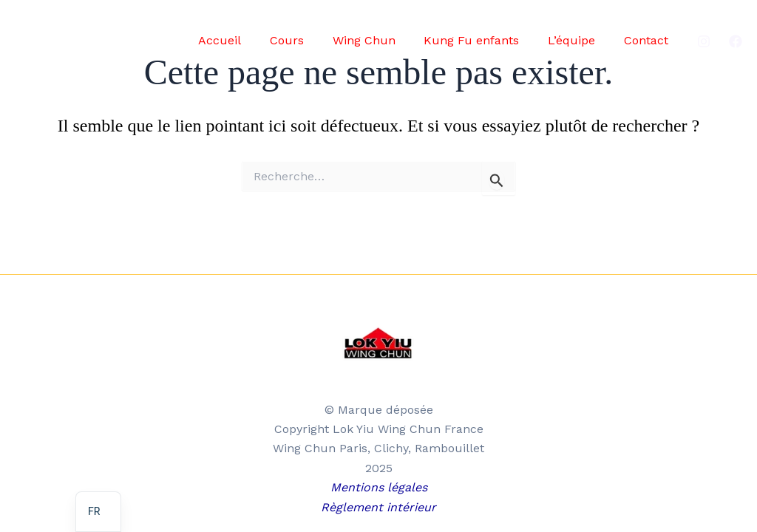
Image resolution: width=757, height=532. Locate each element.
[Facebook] (736, 41)
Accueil (247, 40)
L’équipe (579, 40)
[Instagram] (704, 41)
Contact (648, 40)
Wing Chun (381, 40)
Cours (309, 40)
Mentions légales (379, 487)
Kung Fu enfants (484, 40)
